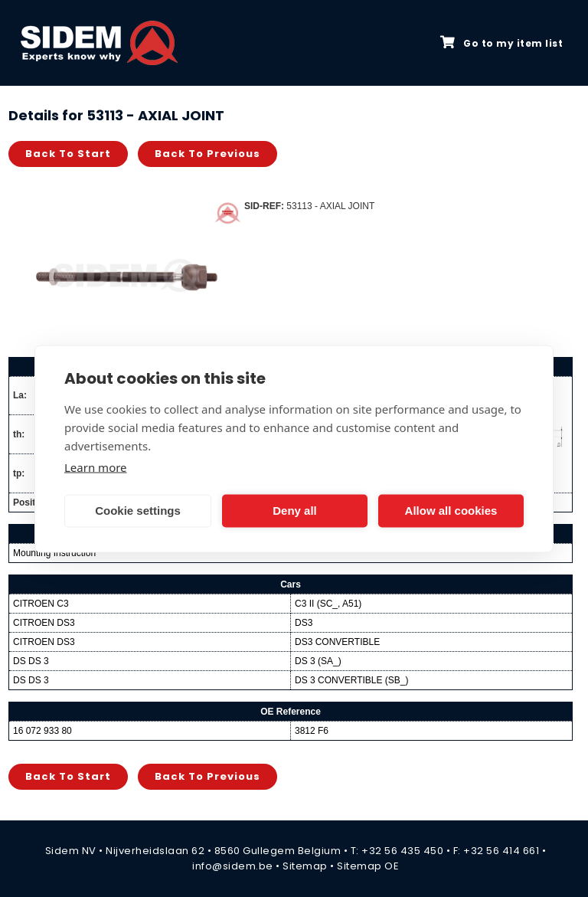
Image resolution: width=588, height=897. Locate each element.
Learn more (96, 467)
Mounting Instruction (54, 553)
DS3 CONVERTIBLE (337, 642)
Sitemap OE (368, 866)
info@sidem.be (233, 866)
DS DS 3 (31, 661)
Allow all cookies (451, 511)
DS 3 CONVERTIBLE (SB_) (352, 680)
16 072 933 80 (42, 731)
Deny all (295, 511)
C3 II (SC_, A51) (328, 604)
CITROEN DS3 (44, 623)
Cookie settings (138, 511)
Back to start (68, 154)
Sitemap (305, 866)
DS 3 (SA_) (318, 661)
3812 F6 (312, 731)
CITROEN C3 (41, 604)
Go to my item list (501, 43)
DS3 (304, 623)
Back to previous (207, 154)
